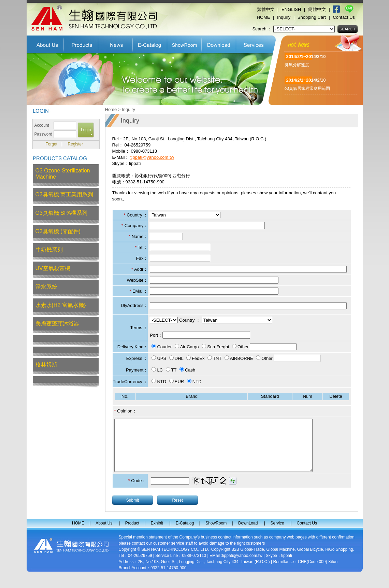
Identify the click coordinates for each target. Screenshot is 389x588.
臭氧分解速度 (297, 65)
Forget (51, 144)
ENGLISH (291, 9)
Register (76, 144)
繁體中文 (266, 9)
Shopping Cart (312, 17)
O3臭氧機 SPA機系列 (62, 213)
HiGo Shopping (339, 560)
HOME (264, 17)
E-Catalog (150, 43)
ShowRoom (184, 43)
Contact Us (344, 17)
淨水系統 (46, 287)
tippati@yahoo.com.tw (152, 157)
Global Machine (280, 560)
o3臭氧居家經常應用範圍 (307, 88)
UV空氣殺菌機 (53, 268)
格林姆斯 (46, 365)
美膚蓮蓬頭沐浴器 (57, 324)
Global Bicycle (310, 560)
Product (81, 43)
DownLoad (219, 43)
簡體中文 (317, 9)
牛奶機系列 (49, 250)
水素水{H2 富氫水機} (61, 305)
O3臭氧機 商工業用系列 (64, 194)
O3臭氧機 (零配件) (58, 231)
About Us (45, 43)
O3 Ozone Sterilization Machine (63, 174)
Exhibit (116, 43)
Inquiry (284, 17)
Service (254, 43)
